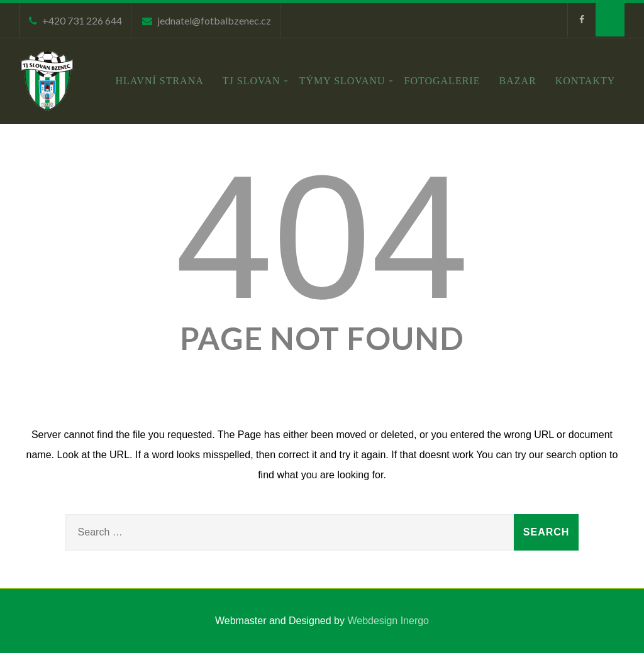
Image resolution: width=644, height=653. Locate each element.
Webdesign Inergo (388, 621)
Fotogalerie (442, 81)
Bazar (517, 81)
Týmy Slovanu (347, 81)
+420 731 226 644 (82, 20)
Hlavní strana (160, 81)
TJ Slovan (256, 81)
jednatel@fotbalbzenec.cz (214, 20)
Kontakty (586, 81)
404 (322, 237)
